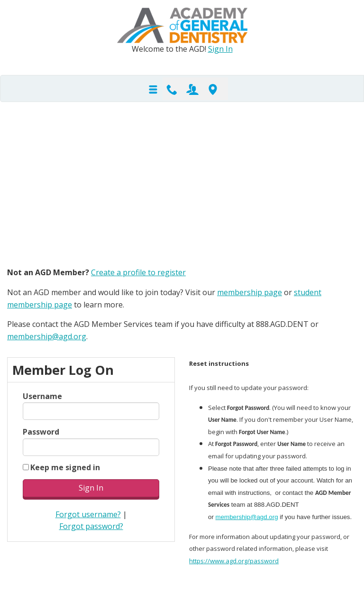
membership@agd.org (47, 336)
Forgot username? (88, 514)
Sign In (220, 49)
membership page (250, 292)
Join (192, 89)
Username (42, 396)
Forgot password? (91, 526)
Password (41, 432)
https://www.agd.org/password (234, 561)
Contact (172, 89)
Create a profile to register (138, 272)
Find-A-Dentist (213, 89)
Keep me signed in (65, 467)
